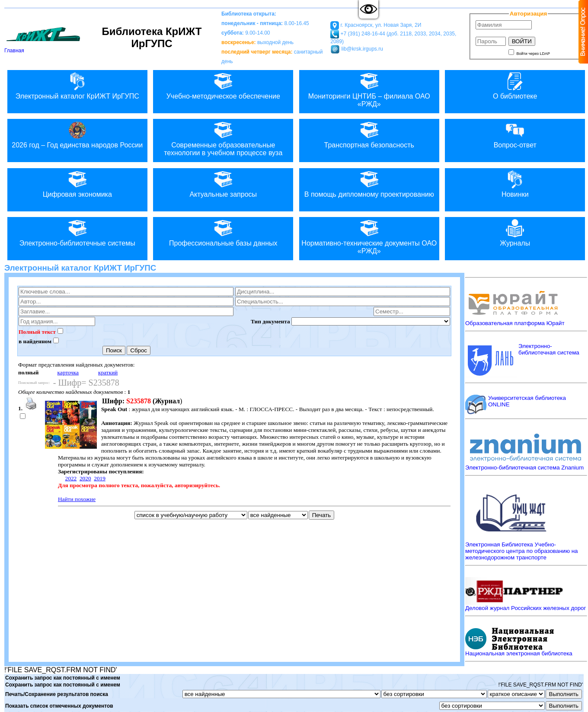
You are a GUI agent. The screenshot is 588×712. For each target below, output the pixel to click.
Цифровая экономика (77, 183)
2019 (100, 478)
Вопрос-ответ (515, 134)
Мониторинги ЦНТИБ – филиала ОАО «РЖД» (369, 89)
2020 (85, 478)
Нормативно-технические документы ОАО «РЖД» (369, 236)
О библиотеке (515, 85)
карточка (68, 372)
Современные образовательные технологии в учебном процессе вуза (223, 138)
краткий (108, 372)
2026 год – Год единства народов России (77, 134)
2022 (71, 478)
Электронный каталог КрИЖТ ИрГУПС (77, 85)
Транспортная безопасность (369, 134)
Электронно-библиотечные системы (77, 232)
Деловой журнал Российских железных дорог (526, 608)
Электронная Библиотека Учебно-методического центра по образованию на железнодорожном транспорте (521, 551)
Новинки (515, 183)
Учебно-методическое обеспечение (223, 85)
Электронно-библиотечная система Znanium (524, 468)
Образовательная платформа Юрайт (515, 323)
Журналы (515, 232)
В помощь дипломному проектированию (369, 183)
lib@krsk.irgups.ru (361, 49)
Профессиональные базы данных (223, 232)
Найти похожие (77, 499)
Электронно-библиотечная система (549, 349)
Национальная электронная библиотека (519, 653)
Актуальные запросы (223, 183)
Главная (43, 48)
